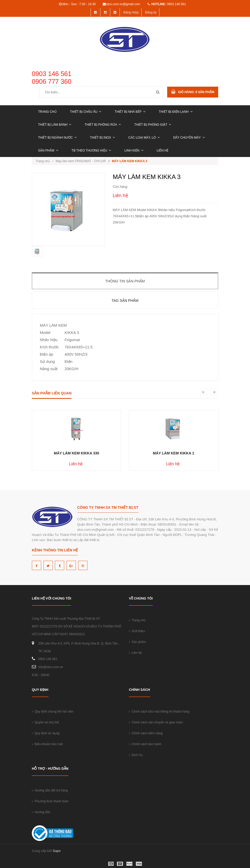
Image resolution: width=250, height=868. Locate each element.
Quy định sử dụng (46, 733)
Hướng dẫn (41, 812)
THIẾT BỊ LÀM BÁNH (55, 125)
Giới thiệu (137, 631)
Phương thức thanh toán (50, 801)
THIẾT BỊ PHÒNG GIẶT (153, 125)
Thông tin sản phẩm (125, 281)
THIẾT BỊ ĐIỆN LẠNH (175, 112)
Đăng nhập (131, 12)
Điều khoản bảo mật (47, 744)
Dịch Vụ (136, 755)
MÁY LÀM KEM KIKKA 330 (76, 453)
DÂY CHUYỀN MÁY (189, 138)
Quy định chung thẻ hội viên (53, 712)
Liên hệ (163, 151)
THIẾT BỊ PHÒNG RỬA (103, 125)
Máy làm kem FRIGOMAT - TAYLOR (81, 161)
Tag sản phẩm (125, 301)
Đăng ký (151, 12)
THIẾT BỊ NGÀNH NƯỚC (57, 138)
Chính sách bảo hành (145, 744)
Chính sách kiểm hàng (146, 733)
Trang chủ (47, 112)
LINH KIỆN (134, 151)
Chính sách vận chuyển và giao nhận (156, 722)
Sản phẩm (48, 151)
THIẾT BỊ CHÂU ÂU (86, 112)
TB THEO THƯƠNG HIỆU (91, 151)
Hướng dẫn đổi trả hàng (50, 790)
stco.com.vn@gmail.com (123, 4)
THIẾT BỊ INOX (102, 138)
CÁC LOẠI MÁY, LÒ (144, 138)
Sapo (57, 851)
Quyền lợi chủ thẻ (45, 722)
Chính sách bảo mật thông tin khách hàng (159, 712)
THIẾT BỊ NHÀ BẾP (130, 112)
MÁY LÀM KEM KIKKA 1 (174, 453)
